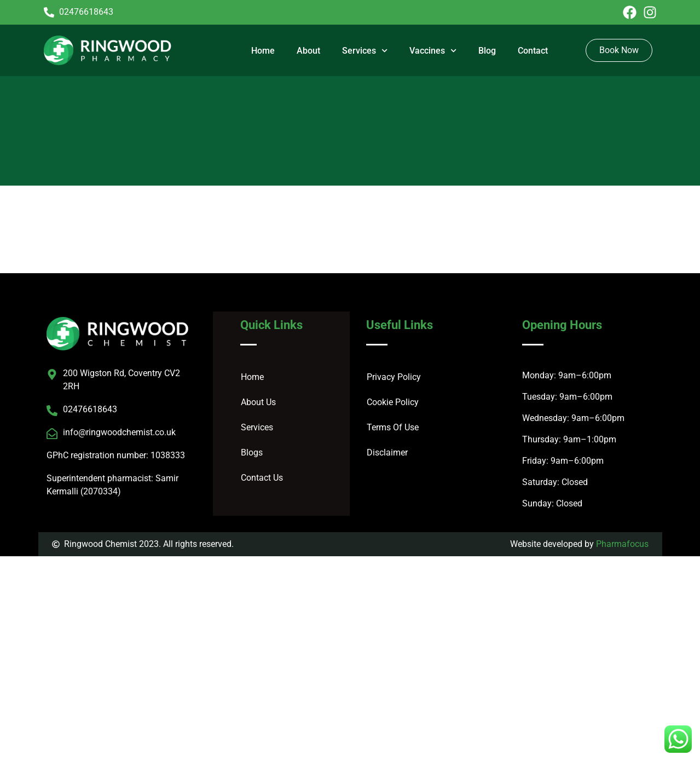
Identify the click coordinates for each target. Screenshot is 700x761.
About (308, 51)
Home (263, 51)
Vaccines (433, 51)
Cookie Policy (393, 402)
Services (365, 51)
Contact (533, 51)
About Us (258, 402)
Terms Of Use (393, 427)
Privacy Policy (394, 377)
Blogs (252, 452)
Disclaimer (387, 452)
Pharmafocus (622, 544)
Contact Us (262, 478)
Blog (487, 51)
